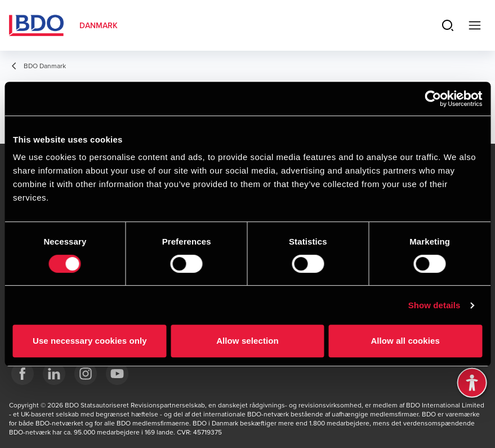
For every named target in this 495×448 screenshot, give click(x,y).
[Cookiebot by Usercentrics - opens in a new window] (433, 99)
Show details (434, 305)
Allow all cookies (405, 341)
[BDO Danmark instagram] (86, 374)
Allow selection (248, 341)
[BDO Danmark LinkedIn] (54, 374)
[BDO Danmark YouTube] (117, 374)
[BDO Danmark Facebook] (23, 374)
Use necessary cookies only (90, 341)
